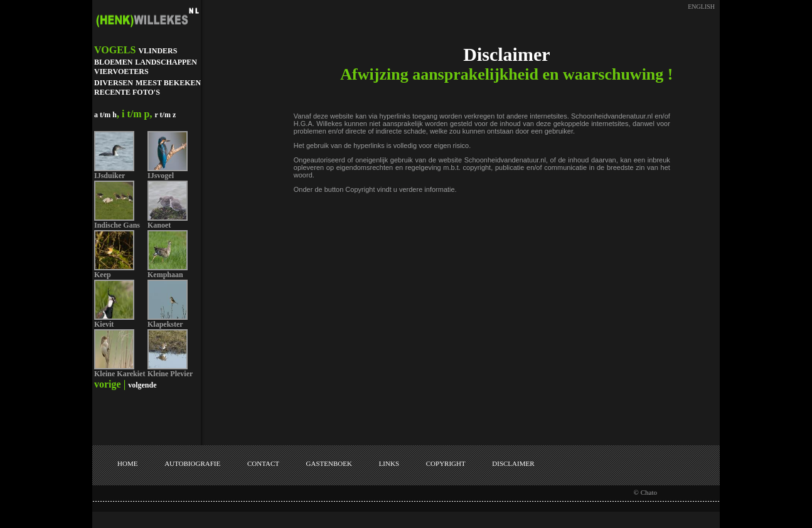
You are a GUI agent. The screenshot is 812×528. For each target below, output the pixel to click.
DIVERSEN (114, 83)
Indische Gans (117, 225)
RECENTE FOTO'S (127, 92)
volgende (142, 385)
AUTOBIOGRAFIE (192, 463)
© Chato (645, 492)
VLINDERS (158, 51)
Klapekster (165, 324)
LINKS (389, 463)
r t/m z (165, 115)
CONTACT (263, 463)
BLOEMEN (113, 62)
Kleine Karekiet (120, 374)
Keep (103, 275)
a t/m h (105, 115)
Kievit (104, 324)
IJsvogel (161, 176)
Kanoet (159, 225)
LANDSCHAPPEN (166, 62)
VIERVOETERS (121, 71)
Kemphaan (165, 275)
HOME (127, 463)
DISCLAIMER (513, 463)
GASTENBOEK (329, 463)
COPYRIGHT (446, 463)
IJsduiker (110, 176)
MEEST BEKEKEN (168, 83)
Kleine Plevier (170, 374)
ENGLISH (701, 7)
